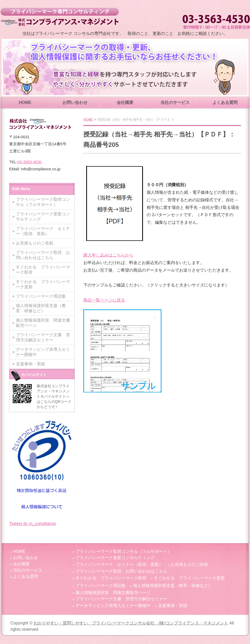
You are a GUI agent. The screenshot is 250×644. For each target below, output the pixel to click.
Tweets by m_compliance (33, 524)
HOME (25, 102)
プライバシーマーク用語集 (41, 296)
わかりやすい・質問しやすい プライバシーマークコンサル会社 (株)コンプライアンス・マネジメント (60, 17)
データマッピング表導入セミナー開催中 (43, 352)
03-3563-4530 (30, 162)
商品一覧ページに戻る (104, 300)
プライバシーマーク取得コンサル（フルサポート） (43, 202)
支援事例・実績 (30, 364)
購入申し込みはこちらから (108, 255)
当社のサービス (175, 102)
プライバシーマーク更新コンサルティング (43, 217)
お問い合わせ (75, 102)
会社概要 (125, 102)
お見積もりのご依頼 (35, 243)
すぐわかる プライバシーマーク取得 (43, 270)
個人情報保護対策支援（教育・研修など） (41, 308)
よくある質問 (225, 102)
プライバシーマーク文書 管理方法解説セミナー (43, 337)
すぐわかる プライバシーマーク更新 (43, 284)
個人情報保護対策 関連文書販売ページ (43, 323)
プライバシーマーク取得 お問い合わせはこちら (43, 255)
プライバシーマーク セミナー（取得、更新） (43, 231)
